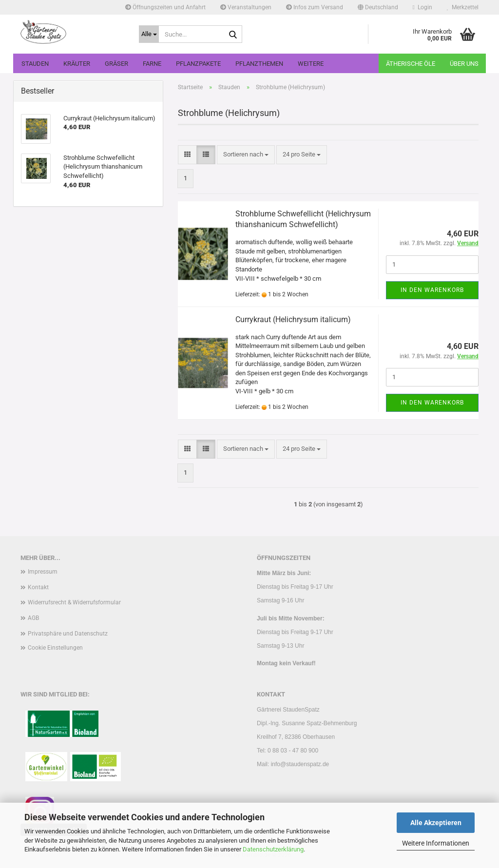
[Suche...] (149, 34)
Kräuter (77, 64)
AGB (33, 618)
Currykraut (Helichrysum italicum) (293, 319)
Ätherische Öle (411, 64)
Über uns (464, 64)
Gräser (116, 64)
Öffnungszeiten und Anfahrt (165, 7)
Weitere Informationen (436, 843)
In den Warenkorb (432, 290)
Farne (152, 64)
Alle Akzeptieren (436, 823)
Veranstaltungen (246, 7)
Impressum (43, 572)
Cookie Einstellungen (55, 648)
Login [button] (422, 7)
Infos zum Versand (315, 7)
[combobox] (246, 155)
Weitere (311, 64)
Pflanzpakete (198, 64)
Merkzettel (463, 7)
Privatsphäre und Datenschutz (68, 634)
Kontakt (38, 587)
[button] (378, 7)
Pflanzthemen (259, 64)
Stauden (35, 64)
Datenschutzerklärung (273, 849)
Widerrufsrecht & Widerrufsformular (74, 602)
